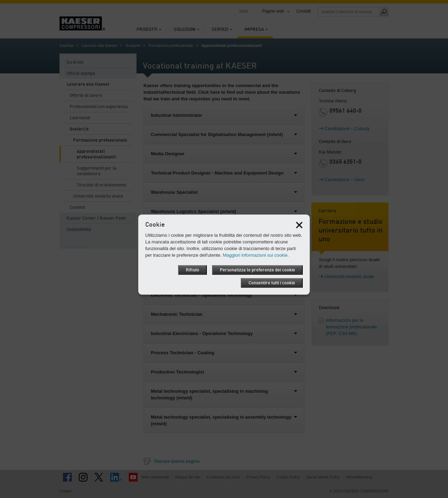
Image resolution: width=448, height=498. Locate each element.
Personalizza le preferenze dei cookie (257, 270)
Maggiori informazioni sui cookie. (256, 255)
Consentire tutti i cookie (272, 283)
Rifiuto (192, 270)
